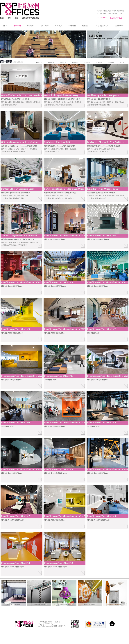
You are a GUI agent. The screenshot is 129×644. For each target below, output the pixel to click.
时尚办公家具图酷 (39, 605)
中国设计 (31, 26)
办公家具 (58, 26)
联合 (110, 62)
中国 (37, 62)
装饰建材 (72, 26)
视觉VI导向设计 (90, 605)
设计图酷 (45, 26)
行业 (86, 62)
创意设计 (86, 26)
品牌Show (119, 26)
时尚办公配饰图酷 (115, 605)
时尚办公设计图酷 (14, 605)
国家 (49, 62)
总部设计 (63, 62)
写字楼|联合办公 (103, 26)
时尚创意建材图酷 (64, 605)
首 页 (5, 26)
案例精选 (17, 26)
